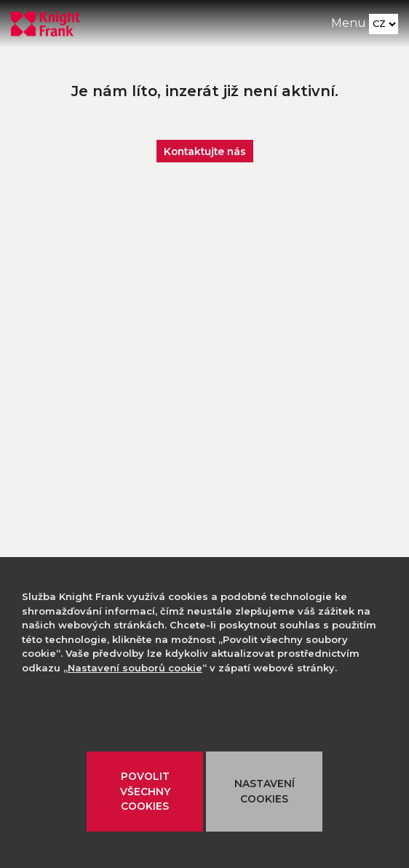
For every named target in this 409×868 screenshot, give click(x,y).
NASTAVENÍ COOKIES (265, 791)
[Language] (384, 24)
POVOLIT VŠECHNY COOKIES (145, 791)
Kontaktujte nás (205, 151)
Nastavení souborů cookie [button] (135, 668)
